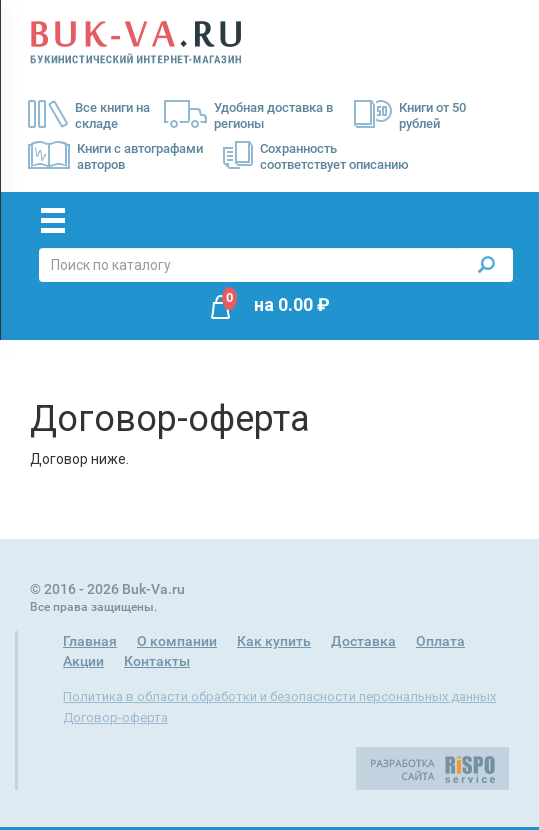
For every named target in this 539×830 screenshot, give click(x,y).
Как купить (274, 641)
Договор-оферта (115, 717)
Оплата (440, 641)
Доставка (363, 641)
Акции (83, 661)
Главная (90, 641)
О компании (177, 641)
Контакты (157, 661)
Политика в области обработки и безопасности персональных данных (279, 696)
